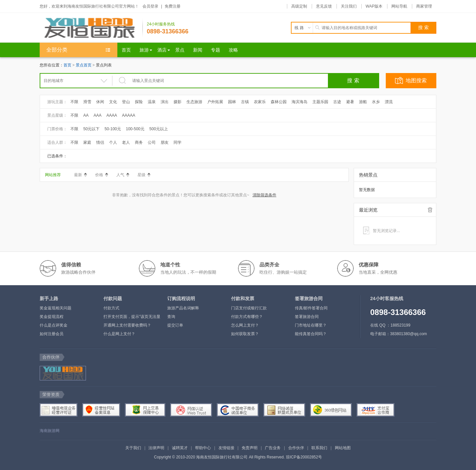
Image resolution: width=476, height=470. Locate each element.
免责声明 (250, 448)
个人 (113, 142)
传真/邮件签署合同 (311, 308)
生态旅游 (194, 102)
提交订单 (175, 325)
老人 (126, 142)
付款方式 (111, 308)
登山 (126, 102)
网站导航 (399, 6)
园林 (232, 102)
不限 (74, 102)
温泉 (152, 102)
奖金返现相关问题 (56, 308)
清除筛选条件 (264, 195)
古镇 (245, 102)
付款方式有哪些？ (247, 317)
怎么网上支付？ (245, 325)
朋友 (165, 142)
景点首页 (84, 65)
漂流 (389, 102)
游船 (363, 102)
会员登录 (150, 6)
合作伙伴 (296, 448)
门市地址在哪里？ (311, 325)
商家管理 (424, 6)
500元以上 (159, 129)
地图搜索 (416, 80)
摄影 (178, 102)
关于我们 (133, 448)
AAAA (112, 115)
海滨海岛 (299, 102)
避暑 (350, 102)
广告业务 (273, 448)
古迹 (337, 102)
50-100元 (113, 129)
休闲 (100, 102)
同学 (178, 142)
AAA (98, 115)
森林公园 (279, 102)
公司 (152, 142)
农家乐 (260, 102)
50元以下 (91, 129)
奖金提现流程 (52, 317)
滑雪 (87, 102)
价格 (102, 175)
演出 (165, 102)
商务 (139, 142)
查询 (171, 317)
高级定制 (299, 6)
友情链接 (226, 448)
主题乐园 (320, 102)
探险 (139, 102)
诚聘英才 (180, 448)
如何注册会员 (52, 334)
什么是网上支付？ (119, 334)
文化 (113, 102)
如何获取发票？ (245, 334)
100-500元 (135, 129)
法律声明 (156, 448)
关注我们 (349, 6)
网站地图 (343, 448)
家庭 (87, 142)
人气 (123, 175)
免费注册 (173, 6)
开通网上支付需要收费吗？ (127, 325)
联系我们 (319, 448)
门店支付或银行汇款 (249, 308)
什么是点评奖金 (54, 325)
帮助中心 (203, 448)
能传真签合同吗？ (311, 334)
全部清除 (430, 210)
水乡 (376, 102)
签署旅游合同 (307, 317)
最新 (80, 175)
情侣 (100, 142)
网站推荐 (53, 175)
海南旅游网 (50, 431)
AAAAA (129, 115)
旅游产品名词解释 (183, 308)
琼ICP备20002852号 (304, 457)
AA (86, 115)
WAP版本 (374, 6)
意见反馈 (324, 6)
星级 (144, 175)
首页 (67, 65)
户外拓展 (215, 102)
